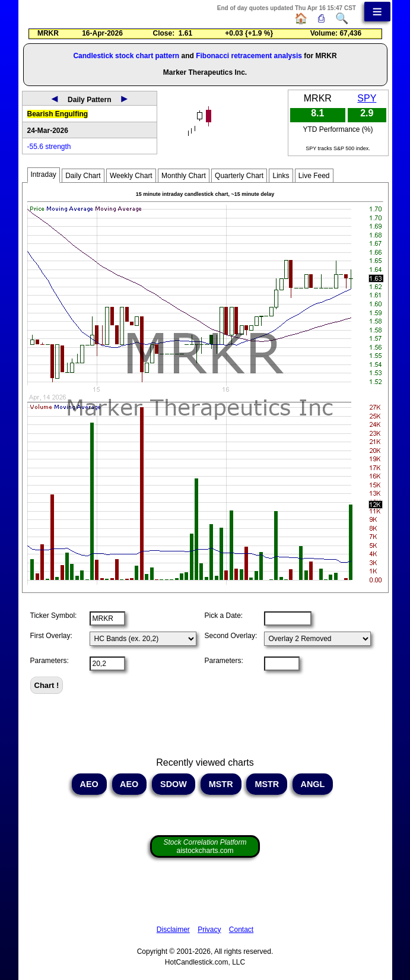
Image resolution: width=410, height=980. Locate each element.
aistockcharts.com (205, 846)
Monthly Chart (184, 176)
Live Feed (314, 176)
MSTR (221, 784)
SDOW (174, 784)
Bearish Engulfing (58, 114)
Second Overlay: (231, 636)
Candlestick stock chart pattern (126, 56)
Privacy (209, 930)
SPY (367, 98)
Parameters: (50, 661)
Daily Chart (83, 176)
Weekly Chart (131, 176)
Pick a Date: (224, 616)
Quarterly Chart (239, 176)
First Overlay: (51, 636)
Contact (241, 930)
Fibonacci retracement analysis (249, 56)
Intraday (44, 175)
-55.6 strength (49, 147)
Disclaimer (173, 930)
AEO (89, 784)
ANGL (313, 784)
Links (281, 176)
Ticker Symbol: (54, 616)
